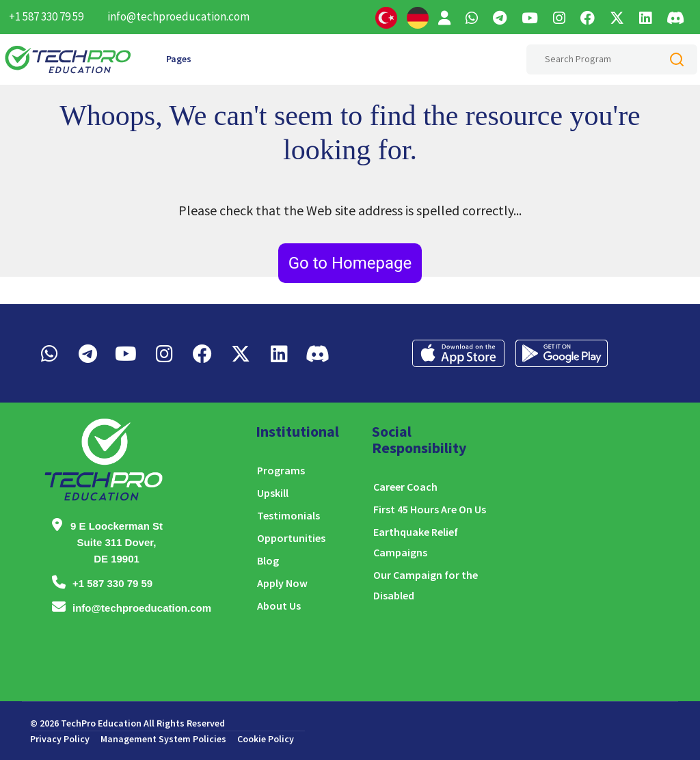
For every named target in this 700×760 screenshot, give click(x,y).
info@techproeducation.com (178, 16)
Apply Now (282, 583)
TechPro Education (101, 723)
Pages (179, 59)
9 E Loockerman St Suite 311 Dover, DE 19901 (117, 542)
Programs (281, 470)
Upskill (273, 493)
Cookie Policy (266, 739)
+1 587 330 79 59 (46, 16)
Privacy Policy (60, 739)
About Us (279, 606)
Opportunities (291, 538)
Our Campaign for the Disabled (426, 585)
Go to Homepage (350, 263)
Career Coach (405, 487)
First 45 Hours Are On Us (430, 509)
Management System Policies (163, 739)
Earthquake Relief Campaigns (416, 542)
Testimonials (288, 515)
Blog (268, 560)
